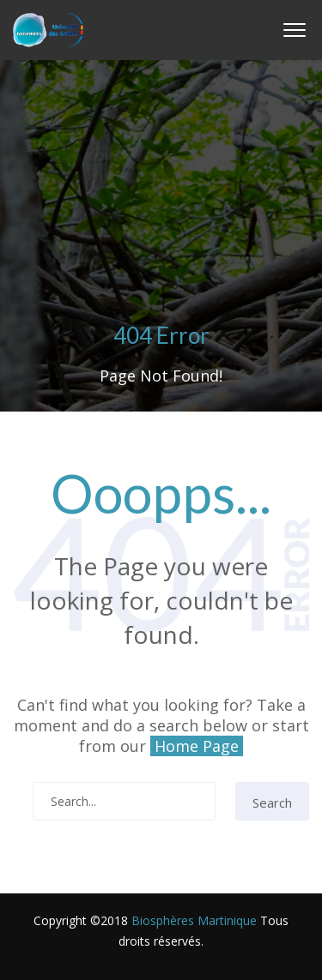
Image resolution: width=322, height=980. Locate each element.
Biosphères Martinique (194, 920)
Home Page (197, 746)
